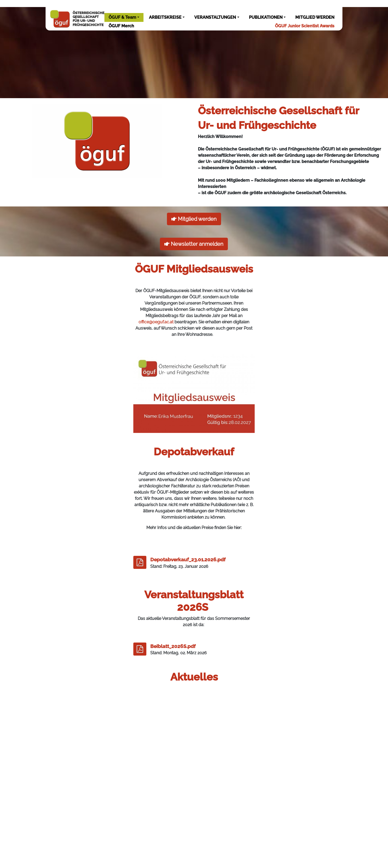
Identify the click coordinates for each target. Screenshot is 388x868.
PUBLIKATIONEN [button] (266, 17)
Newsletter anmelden (194, 244)
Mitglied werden (194, 219)
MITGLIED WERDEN (315, 17)
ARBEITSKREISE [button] (165, 17)
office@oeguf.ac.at (156, 322)
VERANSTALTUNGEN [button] (215, 17)
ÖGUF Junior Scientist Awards (305, 26)
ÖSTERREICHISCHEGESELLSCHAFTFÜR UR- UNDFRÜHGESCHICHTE (77, 19)
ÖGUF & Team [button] (122, 17)
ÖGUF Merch (121, 26)
